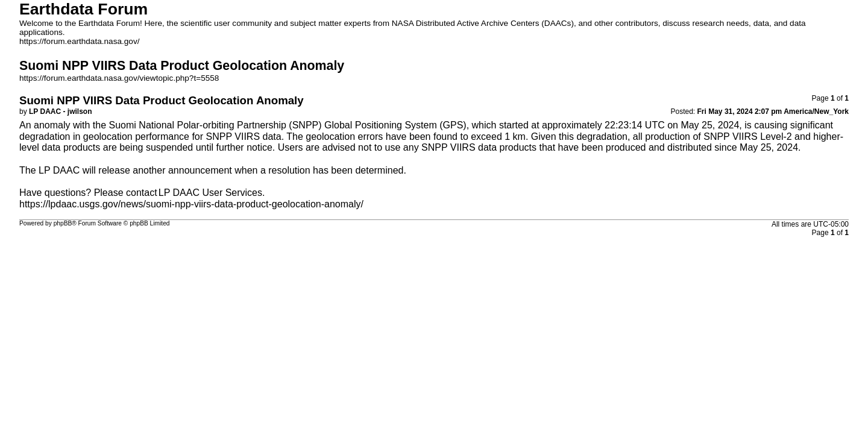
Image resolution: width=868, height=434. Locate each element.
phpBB (63, 223)
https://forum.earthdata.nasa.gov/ (80, 41)
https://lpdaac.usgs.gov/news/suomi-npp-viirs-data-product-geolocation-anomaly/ (191, 204)
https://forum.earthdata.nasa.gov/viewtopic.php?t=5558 (119, 78)
